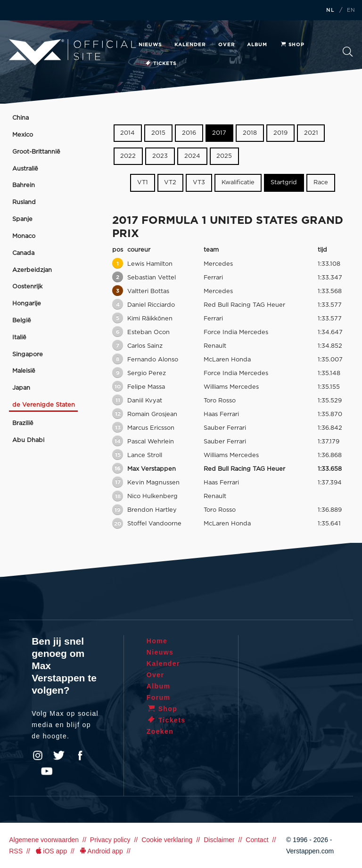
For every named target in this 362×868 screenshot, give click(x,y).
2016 (189, 133)
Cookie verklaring (167, 840)
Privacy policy (110, 840)
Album (257, 45)
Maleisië (24, 371)
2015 (158, 133)
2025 (224, 156)
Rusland (24, 202)
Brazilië (23, 423)
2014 (128, 133)
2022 (128, 156)
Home (157, 641)
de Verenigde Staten (44, 405)
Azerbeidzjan (32, 270)
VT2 (170, 183)
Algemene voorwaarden (44, 840)
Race (321, 183)
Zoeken (348, 52)
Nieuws (150, 45)
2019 (280, 133)
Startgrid (284, 183)
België (22, 321)
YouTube (47, 771)
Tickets (160, 64)
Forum (159, 697)
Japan (21, 388)
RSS (16, 851)
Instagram (38, 755)
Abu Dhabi (28, 440)
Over (226, 45)
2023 (160, 156)
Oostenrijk (27, 287)
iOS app (50, 851)
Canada (23, 253)
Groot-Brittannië (36, 152)
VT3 (199, 183)
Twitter (59, 755)
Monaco (24, 236)
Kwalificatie (238, 183)
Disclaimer (219, 840)
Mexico (23, 135)
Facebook (80, 755)
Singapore (28, 355)
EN (351, 10)
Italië (19, 338)
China (21, 118)
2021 (311, 133)
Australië (25, 169)
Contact (257, 840)
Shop (292, 45)
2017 (219, 133)
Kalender (190, 45)
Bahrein (24, 185)
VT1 (143, 183)
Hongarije (27, 304)
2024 (192, 156)
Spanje (22, 219)
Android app (101, 851)
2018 (250, 133)
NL (330, 10)
